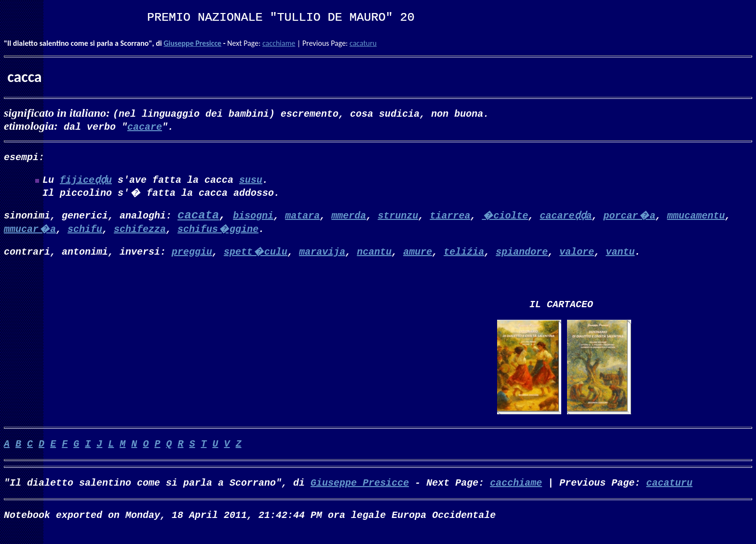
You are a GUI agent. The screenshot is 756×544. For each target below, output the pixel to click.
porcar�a (629, 217)
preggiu (192, 253)
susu (251, 181)
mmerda (349, 217)
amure (418, 253)
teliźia (464, 253)
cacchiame (279, 43)
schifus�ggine (218, 230)
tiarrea (450, 217)
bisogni (253, 217)
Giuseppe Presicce (192, 43)
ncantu (374, 253)
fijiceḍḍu (86, 181)
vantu (620, 253)
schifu (85, 230)
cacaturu (363, 43)
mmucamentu (696, 217)
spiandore (522, 253)
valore (577, 253)
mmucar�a (30, 230)
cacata (198, 217)
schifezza (140, 230)
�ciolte (505, 217)
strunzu (398, 217)
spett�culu (256, 253)
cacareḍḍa (566, 217)
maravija (322, 253)
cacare (145, 126)
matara (302, 217)
